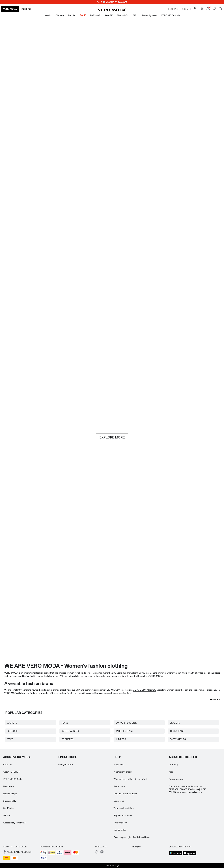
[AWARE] (112, 612)
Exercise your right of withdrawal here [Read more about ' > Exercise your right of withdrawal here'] (131, 837)
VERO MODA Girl (13, 693)
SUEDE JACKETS (70, 731)
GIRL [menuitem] (135, 15)
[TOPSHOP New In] (202, 612)
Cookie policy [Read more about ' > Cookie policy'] (120, 830)
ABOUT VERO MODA (17, 757)
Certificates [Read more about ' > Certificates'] (9, 808)
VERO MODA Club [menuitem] (170, 15)
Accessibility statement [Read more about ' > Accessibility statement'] (14, 823)
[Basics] (56, 514)
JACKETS (12, 723)
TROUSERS (68, 739)
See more (215, 700)
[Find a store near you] (202, 9)
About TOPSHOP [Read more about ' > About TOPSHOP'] (12, 772)
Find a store (68, 757)
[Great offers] (168, 88)
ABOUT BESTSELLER (183, 757)
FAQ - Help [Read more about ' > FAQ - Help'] (119, 765)
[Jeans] (187, 362)
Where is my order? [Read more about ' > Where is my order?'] (123, 772)
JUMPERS (121, 739)
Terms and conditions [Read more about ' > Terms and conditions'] (124, 808)
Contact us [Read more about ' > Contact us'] (119, 801)
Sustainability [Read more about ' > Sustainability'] (10, 801)
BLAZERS (175, 723)
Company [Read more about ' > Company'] (173, 765)
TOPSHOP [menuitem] (95, 15)
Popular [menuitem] (72, 15)
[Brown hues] (112, 362)
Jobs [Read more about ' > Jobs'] (171, 772)
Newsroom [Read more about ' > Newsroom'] (8, 786)
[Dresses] (56, 165)
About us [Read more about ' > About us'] (8, 765)
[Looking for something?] (195, 8)
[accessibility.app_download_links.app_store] (190, 855)
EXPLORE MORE (112, 437)
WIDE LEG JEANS (125, 731)
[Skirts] (168, 165)
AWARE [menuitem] (109, 15)
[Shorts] (131, 165)
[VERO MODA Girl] (67, 612)
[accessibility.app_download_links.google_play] (176, 855)
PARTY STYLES (178, 739)
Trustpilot (137, 847)
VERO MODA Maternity (145, 690)
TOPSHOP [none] (26, 9)
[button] (20, 852)
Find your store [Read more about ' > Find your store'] (66, 765)
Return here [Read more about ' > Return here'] (119, 786)
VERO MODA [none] (10, 9)
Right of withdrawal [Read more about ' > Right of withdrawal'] (123, 815)
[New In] (56, 86)
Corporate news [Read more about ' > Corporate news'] (176, 779)
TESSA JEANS (177, 731)
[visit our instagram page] (102, 853)
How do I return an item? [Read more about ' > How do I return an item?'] (125, 794)
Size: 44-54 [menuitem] (123, 15)
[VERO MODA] (112, 11)
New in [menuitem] (48, 15)
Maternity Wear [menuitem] (150, 15)
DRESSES (12, 731)
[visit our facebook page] (97, 853)
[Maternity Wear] (22, 612)
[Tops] (93, 165)
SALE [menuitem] (83, 15)
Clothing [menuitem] (60, 15)
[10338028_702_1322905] (168, 514)
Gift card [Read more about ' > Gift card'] (7, 815)
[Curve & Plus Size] (157, 612)
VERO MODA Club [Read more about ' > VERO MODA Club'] (12, 779)
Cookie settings (112, 865)
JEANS (65, 723)
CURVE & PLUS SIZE (126, 723)
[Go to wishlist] (214, 9)
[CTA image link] (18, 165)
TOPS (10, 739)
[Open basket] (220, 9)
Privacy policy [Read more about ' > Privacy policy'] (120, 823)
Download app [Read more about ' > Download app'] (10, 794)
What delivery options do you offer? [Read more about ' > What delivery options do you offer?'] (130, 779)
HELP (117, 757)
